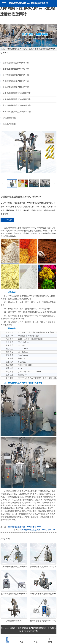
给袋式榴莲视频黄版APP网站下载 (17, 93)
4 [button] (32, 43)
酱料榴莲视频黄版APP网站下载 (16, 75)
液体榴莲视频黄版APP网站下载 (16, 81)
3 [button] (30, 43)
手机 (36, 640)
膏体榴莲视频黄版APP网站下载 (16, 87)
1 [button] (25, 43)
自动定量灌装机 (9, 118)
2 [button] (27, 43)
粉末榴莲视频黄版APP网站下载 (16, 69)
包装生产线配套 (9, 124)
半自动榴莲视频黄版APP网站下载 (17, 106)
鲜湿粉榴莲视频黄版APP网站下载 (17, 99)
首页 (7, 640)
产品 (21, 640)
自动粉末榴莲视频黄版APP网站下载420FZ (39, 530)
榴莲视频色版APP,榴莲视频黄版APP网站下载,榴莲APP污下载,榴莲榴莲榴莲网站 (27, 8)
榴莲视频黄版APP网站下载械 (20, 49)
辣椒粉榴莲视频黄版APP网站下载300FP (25, 527)
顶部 (50, 640)
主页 (4, 49)
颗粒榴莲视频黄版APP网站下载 (16, 63)
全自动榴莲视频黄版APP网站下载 (17, 112)
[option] (28, 35)
